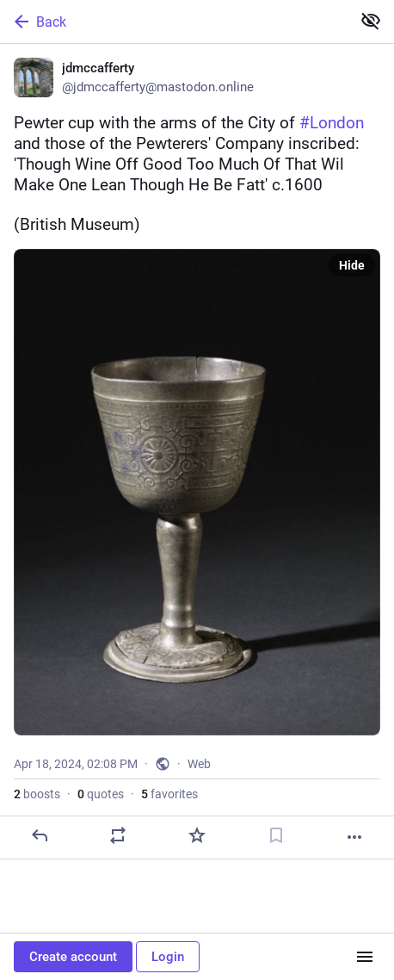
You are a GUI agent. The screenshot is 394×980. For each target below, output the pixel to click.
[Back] (174, 22)
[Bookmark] (276, 835)
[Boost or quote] (118, 835)
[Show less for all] (371, 21)
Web (199, 764)
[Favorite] (197, 835)
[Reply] (40, 835)
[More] (354, 837)
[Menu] (365, 957)
